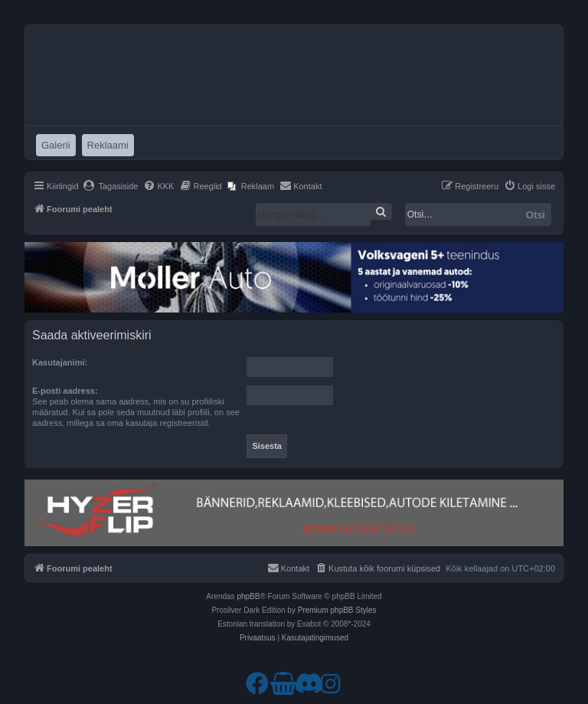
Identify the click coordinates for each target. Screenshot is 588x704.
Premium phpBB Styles (337, 610)
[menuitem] (111, 186)
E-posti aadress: (65, 391)
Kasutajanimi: (60, 362)
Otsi (536, 214)
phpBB (248, 596)
